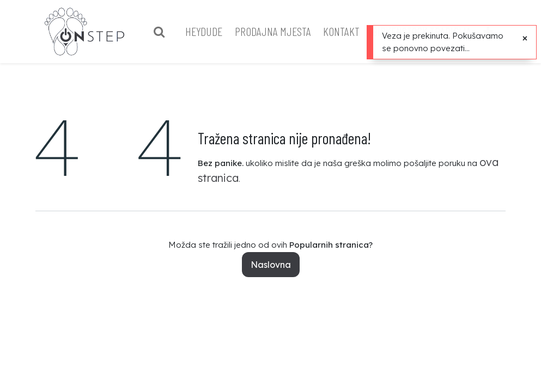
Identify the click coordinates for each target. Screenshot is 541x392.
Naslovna (271, 265)
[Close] (525, 38)
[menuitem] (194, 31)
